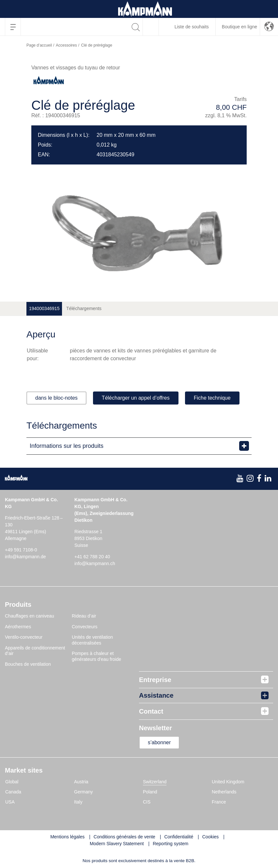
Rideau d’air (84, 616)
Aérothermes (18, 627)
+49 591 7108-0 (21, 550)
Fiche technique (212, 398)
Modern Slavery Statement (117, 844)
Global (12, 782)
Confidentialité (179, 837)
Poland (150, 792)
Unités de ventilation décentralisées (92, 640)
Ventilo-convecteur (24, 637)
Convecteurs (85, 627)
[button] (269, 27)
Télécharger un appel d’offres (136, 398)
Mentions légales (67, 837)
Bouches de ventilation (28, 664)
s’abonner (159, 742)
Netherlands (224, 792)
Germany (84, 792)
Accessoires (66, 45)
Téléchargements (84, 308)
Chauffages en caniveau (30, 616)
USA (10, 802)
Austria (81, 782)
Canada (13, 792)
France (219, 802)
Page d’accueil (39, 45)
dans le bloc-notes (56, 398)
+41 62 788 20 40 (92, 557)
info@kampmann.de (25, 557)
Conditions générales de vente (124, 837)
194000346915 (44, 308)
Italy (78, 802)
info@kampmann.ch (95, 563)
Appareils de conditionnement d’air (35, 651)
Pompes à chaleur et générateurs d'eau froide (96, 656)
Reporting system (170, 844)
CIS (147, 802)
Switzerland (155, 782)
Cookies (211, 837)
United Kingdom (228, 782)
